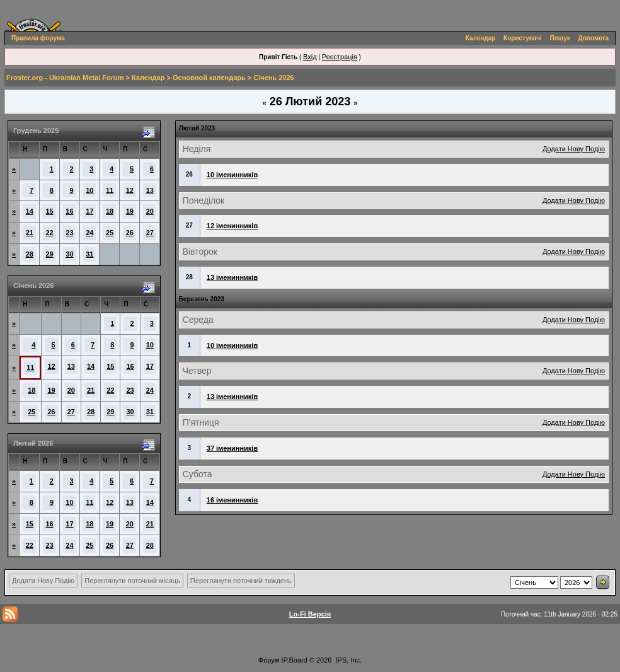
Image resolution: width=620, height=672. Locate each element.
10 (89, 190)
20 (150, 211)
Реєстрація (340, 57)
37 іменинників (232, 448)
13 (150, 190)
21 (30, 233)
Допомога (594, 38)
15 (50, 211)
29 (50, 254)
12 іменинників (232, 226)
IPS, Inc (348, 660)
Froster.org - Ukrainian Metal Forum (65, 78)
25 (110, 233)
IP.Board (294, 660)
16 (69, 211)
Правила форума (38, 38)
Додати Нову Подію (574, 149)
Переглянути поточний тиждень (241, 581)
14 (30, 211)
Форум (269, 660)
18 (110, 211)
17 (89, 211)
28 (30, 254)
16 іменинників (232, 500)
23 (69, 233)
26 (130, 233)
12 (130, 190)
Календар (481, 38)
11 (110, 190)
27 (150, 233)
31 (89, 254)
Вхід (310, 57)
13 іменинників (232, 277)
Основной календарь (209, 78)
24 (89, 233)
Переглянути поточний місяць (132, 581)
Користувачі (523, 38)
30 (69, 254)
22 (50, 233)
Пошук (560, 38)
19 (130, 211)
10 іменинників (232, 175)
